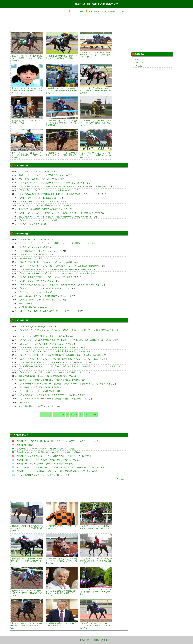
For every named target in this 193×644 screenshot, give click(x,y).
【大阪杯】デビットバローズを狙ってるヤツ (37, 281)
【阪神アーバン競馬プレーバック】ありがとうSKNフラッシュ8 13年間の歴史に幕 (53, 363)
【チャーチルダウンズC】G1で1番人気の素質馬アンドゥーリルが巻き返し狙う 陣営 (96, 560)
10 (81, 414)
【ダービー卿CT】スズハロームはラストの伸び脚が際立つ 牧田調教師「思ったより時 (27, 592)
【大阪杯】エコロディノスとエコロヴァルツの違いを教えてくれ (45, 288)
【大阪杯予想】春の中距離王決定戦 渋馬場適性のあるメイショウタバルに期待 (51, 348)
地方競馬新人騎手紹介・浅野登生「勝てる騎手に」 (62, 526)
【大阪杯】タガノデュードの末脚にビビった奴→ (39, 198)
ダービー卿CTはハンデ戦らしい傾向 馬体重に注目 (39, 391)
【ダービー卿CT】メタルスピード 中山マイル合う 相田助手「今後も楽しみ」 (96, 591)
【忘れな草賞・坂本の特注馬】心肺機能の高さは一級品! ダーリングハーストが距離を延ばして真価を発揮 (64, 186)
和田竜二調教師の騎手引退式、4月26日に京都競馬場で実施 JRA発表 (48, 376)
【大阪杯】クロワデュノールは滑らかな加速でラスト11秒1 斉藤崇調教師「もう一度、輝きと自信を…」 (58, 471)
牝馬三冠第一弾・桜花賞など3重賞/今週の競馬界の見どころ (43, 209)
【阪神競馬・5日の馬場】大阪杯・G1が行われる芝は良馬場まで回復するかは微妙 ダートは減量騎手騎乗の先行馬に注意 (69, 330)
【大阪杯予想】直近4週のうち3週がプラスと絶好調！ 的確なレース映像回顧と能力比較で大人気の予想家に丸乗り (66, 384)
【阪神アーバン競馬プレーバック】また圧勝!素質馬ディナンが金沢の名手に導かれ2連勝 (55, 270)
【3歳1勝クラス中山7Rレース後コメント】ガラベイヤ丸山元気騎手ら (47, 262)
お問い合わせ (138, 66)
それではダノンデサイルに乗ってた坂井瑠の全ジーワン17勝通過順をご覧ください (53, 183)
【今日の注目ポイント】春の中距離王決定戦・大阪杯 (41, 300)
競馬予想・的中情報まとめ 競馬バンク (96, 4)
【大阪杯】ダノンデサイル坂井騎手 (33, 224)
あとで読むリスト (96, 12)
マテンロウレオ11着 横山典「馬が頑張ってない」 (39, 179)
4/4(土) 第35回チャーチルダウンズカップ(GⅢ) (38, 406)
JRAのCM (23, 402)
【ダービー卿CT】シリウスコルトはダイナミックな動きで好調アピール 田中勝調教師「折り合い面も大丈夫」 (60, 467)
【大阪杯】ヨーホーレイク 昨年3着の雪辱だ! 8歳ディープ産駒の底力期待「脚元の (62, 154)
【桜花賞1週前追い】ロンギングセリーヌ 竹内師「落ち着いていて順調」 (45, 449)
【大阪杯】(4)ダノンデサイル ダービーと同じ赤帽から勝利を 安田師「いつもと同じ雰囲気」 (54, 456)
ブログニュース (78, 12)
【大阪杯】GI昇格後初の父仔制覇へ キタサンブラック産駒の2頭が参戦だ (62, 56)
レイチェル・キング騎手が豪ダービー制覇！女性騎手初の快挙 (44, 336)
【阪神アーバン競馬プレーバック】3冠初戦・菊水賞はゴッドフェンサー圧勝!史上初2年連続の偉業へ (60, 266)
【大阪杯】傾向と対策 (24, 445)
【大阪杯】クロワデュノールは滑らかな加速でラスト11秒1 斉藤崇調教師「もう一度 (96, 54)
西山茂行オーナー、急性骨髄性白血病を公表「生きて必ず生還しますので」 (50, 380)
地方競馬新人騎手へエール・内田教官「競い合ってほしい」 (62, 623)
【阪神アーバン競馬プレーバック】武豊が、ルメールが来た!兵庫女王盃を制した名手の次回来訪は (59, 273)
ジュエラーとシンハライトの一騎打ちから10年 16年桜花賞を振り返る (48, 205)
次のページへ (91, 414)
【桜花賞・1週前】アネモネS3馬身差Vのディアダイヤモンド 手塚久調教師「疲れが (27, 527)
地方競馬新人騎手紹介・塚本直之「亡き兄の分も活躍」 (27, 121)
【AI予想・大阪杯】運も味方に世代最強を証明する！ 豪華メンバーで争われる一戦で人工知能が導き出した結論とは (66, 340)
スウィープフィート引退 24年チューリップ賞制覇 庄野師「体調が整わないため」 (54, 399)
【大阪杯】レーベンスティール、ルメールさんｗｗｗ (41, 202)
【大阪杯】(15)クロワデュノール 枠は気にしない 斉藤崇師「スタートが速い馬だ (96, 624)
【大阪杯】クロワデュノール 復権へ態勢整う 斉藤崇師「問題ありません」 (27, 624)
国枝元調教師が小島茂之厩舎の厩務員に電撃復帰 (39, 387)
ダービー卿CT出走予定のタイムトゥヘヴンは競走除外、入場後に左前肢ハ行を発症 (53, 351)
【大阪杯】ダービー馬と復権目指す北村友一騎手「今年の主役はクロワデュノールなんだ (27, 89)
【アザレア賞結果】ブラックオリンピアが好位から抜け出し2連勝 (42, 475)
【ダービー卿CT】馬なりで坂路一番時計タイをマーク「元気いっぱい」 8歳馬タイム (62, 560)
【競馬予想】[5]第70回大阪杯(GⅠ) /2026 (36, 326)
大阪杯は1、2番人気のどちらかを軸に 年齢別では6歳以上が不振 (45, 296)
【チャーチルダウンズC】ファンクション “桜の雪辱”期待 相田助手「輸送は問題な (27, 154)
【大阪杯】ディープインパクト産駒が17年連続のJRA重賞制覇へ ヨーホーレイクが (62, 89)
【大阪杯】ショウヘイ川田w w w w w (34, 239)
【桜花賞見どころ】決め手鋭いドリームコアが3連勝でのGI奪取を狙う (48, 190)
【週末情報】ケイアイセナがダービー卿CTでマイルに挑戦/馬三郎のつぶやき (27, 559)
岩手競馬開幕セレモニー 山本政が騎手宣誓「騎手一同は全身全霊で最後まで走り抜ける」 (56, 217)
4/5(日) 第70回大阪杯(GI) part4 (31, 307)
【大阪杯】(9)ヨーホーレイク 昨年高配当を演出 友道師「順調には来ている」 (48, 460)
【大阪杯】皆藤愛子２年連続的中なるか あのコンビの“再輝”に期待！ (48, 277)
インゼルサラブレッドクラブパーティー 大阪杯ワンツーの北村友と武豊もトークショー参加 (57, 243)
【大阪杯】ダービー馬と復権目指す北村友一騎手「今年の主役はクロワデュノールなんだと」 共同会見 (57, 441)
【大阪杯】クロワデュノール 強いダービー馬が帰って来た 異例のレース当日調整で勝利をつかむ (60, 213)
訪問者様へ (138, 54)
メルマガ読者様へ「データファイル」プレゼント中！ (41, 251)
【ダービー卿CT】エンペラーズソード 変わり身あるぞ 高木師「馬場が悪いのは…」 (97, 122)
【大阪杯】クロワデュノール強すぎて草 (35, 255)
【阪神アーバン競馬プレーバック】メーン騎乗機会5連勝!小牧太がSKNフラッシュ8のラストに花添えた (61, 359)
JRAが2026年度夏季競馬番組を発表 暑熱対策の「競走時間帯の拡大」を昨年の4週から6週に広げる (60, 285)
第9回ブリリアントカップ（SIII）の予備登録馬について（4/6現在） (47, 175)
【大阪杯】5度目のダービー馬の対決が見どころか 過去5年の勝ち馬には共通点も (48, 452)
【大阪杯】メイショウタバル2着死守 (34, 247)
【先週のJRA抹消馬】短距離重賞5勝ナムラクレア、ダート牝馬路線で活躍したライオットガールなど (60, 194)
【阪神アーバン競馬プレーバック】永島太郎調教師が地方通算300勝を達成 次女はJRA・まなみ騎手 (60, 355)
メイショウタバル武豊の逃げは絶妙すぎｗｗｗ (38, 171)
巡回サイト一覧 (139, 63)
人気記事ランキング (116, 12)
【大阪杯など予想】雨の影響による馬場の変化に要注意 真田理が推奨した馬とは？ (53, 372)
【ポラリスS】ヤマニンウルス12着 (33, 292)
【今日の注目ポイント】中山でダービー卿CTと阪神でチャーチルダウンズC (50, 395)
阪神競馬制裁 (24, 303)
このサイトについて (141, 59)
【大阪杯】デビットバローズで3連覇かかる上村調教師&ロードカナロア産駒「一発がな (27, 57)
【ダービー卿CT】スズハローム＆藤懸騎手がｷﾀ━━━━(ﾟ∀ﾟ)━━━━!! (49, 311)
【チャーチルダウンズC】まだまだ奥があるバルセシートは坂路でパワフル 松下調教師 (96, 154)
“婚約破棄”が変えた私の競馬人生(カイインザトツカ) (40, 258)
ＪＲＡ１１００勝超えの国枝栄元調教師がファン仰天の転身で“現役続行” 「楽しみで (62, 592)
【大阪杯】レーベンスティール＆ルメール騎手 (38, 220)
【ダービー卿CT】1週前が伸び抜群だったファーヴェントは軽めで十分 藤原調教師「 (96, 89)
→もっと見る (120, 479)
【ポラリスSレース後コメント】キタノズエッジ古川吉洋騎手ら (45, 344)
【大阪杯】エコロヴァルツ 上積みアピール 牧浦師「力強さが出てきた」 (96, 526)
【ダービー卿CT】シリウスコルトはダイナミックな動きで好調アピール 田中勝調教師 (62, 122)
